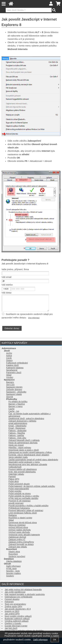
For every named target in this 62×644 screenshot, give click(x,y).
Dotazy (9, 360)
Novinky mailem (14, 573)
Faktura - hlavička (17, 433)
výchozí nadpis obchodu (20, 530)
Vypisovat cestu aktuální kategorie (24, 535)
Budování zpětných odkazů (17, 619)
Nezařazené (12, 370)
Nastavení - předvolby (16, 392)
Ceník (9, 358)
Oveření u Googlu (13, 624)
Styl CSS (10, 385)
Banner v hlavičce (17, 404)
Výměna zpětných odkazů (17, 621)
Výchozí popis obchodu (19, 532)
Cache (11, 409)
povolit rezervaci (16, 503)
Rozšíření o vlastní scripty (20, 518)
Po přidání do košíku (18, 402)
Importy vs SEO (12, 611)
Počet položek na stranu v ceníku (24, 496)
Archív (9, 353)
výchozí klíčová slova (18, 527)
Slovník (10, 397)
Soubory (10, 576)
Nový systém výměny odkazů (18, 616)
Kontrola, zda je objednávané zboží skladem (29, 455)
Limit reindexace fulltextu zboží (23, 513)
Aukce (9, 356)
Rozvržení (13, 554)
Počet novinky (15, 491)
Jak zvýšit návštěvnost (15, 592)
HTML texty (11, 569)
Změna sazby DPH (13, 607)
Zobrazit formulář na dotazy (21, 544)
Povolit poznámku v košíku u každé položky (29, 506)
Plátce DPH (14, 479)
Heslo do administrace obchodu (23, 443)
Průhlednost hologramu (19, 508)
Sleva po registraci (17, 525)
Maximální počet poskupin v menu (24, 462)
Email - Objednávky (17, 426)
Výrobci (10, 377)
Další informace (13, 566)
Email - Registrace (17, 428)
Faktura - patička (16, 436)
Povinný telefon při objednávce (23, 469)
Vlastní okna (14, 552)
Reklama (13, 515)
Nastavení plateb (14, 394)
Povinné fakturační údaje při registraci (26, 511)
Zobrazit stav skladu (18, 547)
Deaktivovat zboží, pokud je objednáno (26, 419)
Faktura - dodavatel (17, 431)
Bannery (10, 382)
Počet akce (14, 481)
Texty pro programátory (15, 604)
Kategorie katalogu (15, 368)
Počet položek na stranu (20, 494)
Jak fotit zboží (11, 628)
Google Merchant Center (16, 626)
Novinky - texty (13, 571)
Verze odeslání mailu (18, 457)
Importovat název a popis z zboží (24, 450)
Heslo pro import (16, 445)
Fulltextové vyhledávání (17, 363)
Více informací (34, 318)
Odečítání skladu (16, 474)
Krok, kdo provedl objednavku (22, 472)
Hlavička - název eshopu (20, 448)
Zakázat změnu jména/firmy (21, 542)
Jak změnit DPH (12, 614)
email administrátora (18, 423)
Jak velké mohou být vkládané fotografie (23, 590)
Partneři (12, 477)
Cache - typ (14, 411)
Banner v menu (15, 406)
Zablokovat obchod (17, 537)
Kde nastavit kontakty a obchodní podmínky (25, 594)
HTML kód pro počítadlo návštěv (23, 498)
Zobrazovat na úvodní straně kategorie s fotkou (30, 452)
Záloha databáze (14, 561)
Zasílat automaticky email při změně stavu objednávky (33, 460)
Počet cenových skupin (19, 484)
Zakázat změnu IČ (17, 540)
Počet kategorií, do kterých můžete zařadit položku (32, 486)
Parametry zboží (14, 373)
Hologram (9, 602)
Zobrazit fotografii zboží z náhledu (24, 440)
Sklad (9, 375)
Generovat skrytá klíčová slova (23, 523)
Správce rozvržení (17, 557)
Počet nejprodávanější (19, 489)
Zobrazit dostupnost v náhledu (22, 421)
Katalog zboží (12, 365)
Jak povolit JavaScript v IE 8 (18, 609)
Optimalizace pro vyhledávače (19, 597)
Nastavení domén (14, 387)
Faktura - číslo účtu (17, 438)
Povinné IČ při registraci (20, 501)
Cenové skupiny (12, 599)
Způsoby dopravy (14, 390)
